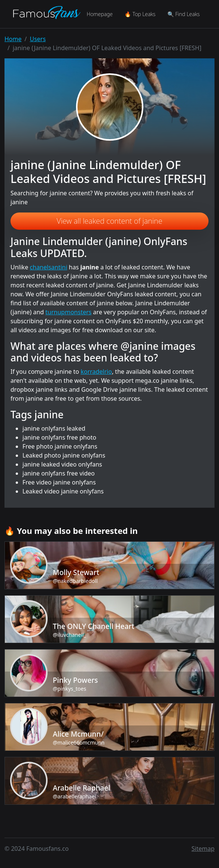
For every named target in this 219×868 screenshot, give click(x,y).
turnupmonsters (68, 312)
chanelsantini (49, 267)
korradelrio (96, 372)
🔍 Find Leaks (183, 14)
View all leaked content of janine (109, 221)
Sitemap (203, 849)
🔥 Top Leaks (140, 14)
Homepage (99, 14)
